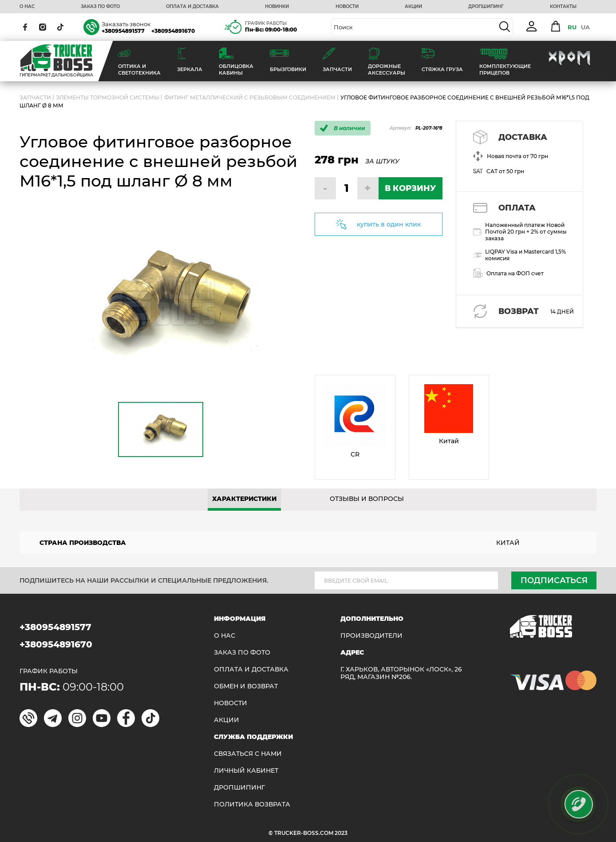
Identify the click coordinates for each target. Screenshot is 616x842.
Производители (371, 636)
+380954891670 (173, 31)
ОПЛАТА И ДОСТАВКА (192, 7)
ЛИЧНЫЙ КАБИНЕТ (246, 771)
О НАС (27, 7)
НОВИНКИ (277, 7)
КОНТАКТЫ (563, 7)
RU (572, 27)
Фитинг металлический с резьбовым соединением (250, 97)
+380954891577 (123, 31)
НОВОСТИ (347, 7)
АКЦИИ (413, 7)
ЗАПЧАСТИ (35, 97)
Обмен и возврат (246, 686)
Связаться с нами (248, 754)
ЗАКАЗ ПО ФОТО (100, 7)
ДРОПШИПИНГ (486, 7)
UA (585, 27)
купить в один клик (389, 224)
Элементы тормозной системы (108, 97)
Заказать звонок (126, 24)
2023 (341, 833)
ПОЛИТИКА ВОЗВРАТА (252, 804)
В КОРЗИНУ (410, 188)
